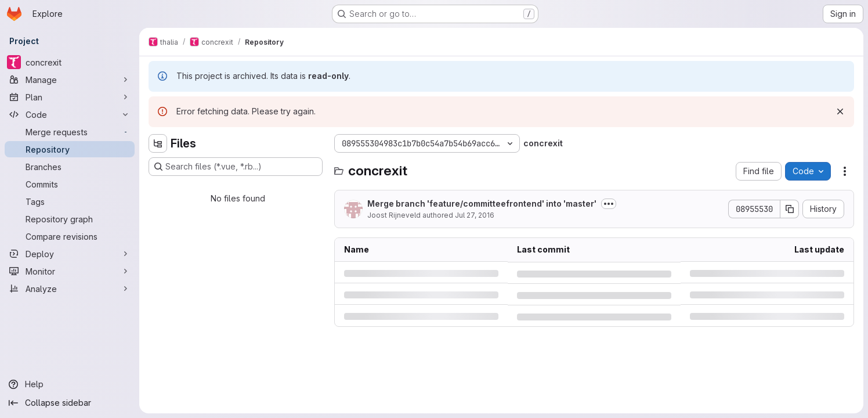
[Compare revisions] (70, 236)
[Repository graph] (70, 219)
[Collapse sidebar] (70, 403)
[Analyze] (70, 289)
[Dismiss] (840, 111)
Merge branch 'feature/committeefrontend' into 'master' (482, 203)
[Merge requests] (70, 132)
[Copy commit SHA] (790, 209)
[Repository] (70, 149)
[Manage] (70, 80)
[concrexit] (70, 62)
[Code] (70, 114)
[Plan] (70, 97)
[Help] (70, 384)
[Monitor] (70, 271)
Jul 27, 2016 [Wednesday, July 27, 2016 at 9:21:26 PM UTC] (475, 215)
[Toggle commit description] (609, 204)
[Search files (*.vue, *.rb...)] (236, 167)
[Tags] (70, 201)
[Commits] (70, 184)
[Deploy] (70, 254)
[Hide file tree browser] (158, 143)
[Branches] (70, 167)
